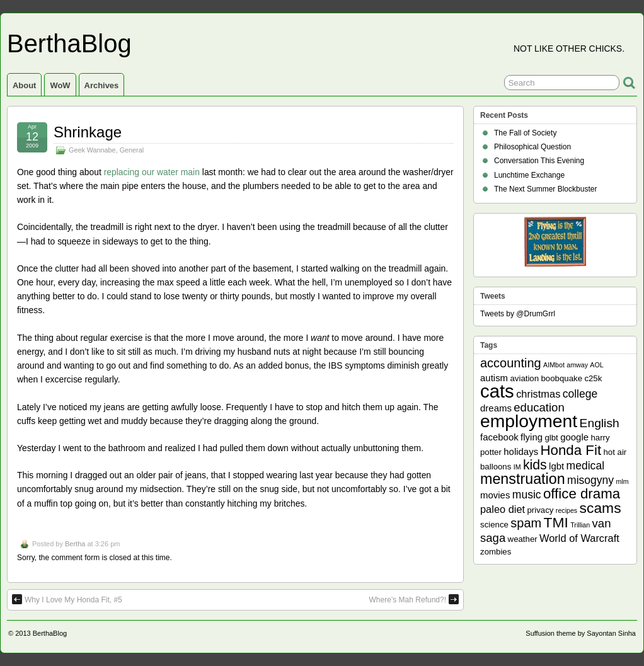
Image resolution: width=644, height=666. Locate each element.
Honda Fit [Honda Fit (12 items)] (571, 450)
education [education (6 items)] (539, 407)
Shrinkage (88, 132)
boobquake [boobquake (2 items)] (561, 378)
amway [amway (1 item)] (577, 365)
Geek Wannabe (92, 150)
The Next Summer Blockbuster (545, 189)
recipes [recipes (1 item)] (566, 510)
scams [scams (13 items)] (601, 508)
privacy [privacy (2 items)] (541, 510)
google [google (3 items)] (574, 437)
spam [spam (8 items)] (526, 523)
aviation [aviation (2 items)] (524, 378)
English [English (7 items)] (600, 423)
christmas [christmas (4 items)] (538, 394)
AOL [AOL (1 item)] (596, 365)
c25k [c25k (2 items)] (593, 378)
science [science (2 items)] (494, 525)
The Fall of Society (525, 133)
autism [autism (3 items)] (494, 378)
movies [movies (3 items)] (495, 495)
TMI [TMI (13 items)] (556, 522)
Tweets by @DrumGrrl (518, 314)
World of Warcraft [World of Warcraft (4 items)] (579, 538)
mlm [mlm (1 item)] (623, 481)
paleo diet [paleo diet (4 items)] (503, 509)
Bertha (75, 544)
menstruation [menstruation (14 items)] (523, 479)
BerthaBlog (69, 43)
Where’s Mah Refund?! (414, 599)
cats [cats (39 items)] (497, 391)
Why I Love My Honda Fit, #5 (67, 599)
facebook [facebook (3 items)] (499, 437)
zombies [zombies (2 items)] (496, 552)
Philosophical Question (532, 147)
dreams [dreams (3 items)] (496, 408)
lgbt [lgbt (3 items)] (556, 466)
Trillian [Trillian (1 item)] (580, 525)
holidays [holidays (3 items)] (521, 451)
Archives (102, 85)
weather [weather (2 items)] (523, 539)
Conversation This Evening (539, 161)
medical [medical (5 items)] (585, 466)
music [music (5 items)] (527, 495)
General (132, 150)
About (24, 85)
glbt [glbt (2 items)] (551, 438)
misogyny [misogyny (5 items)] (590, 480)
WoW (60, 85)
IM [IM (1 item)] (517, 467)
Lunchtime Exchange (529, 175)
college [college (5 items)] (580, 394)
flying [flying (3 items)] (532, 437)
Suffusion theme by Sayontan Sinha (581, 633)
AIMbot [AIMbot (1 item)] (554, 365)
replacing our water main (152, 172)
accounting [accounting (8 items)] (511, 363)
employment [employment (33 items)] (529, 421)
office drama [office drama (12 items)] (582, 494)
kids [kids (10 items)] (535, 465)
